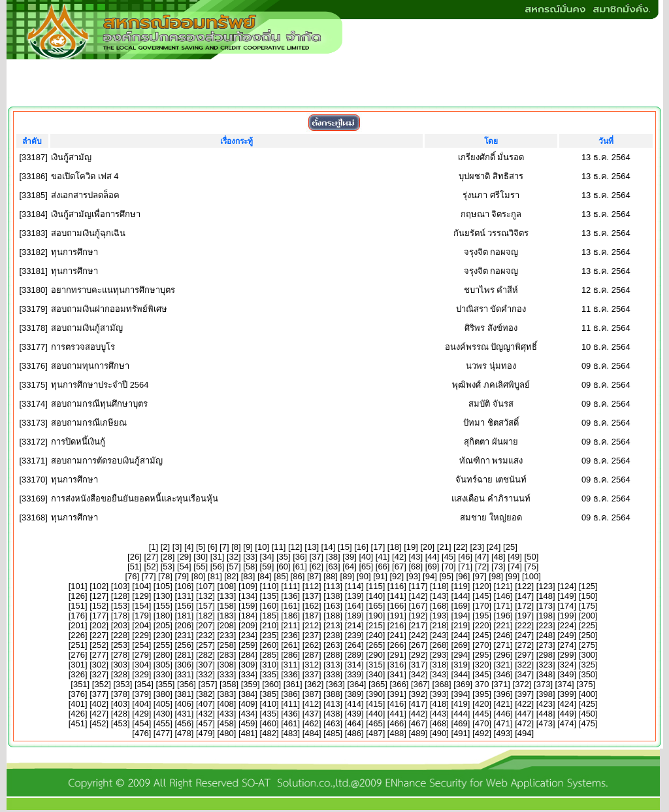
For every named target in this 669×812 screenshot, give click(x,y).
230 (163, 635)
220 (482, 625)
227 (99, 635)
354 (144, 684)
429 (142, 714)
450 (588, 714)
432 (206, 714)
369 (463, 684)
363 (335, 684)
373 (544, 684)
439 (354, 714)
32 (234, 557)
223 (546, 625)
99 (512, 576)
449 (567, 714)
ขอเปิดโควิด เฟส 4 (85, 176)
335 (269, 674)
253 (120, 645)
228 (120, 635)
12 (295, 547)
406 (184, 704)
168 (440, 606)
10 (262, 547)
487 (376, 733)
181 (184, 616)
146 (503, 596)
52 (151, 567)
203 (120, 625)
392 (418, 694)
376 (78, 694)
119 (461, 586)
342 (418, 674)
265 (376, 645)
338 (333, 674)
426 (78, 714)
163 (333, 606)
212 (312, 625)
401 (78, 704)
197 (525, 616)
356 (187, 684)
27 (151, 557)
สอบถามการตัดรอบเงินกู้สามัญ (107, 461)
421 (503, 704)
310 (269, 665)
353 (123, 684)
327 (99, 674)
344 (461, 674)
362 (314, 684)
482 (269, 733)
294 (461, 655)
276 (78, 655)
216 (397, 625)
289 (354, 655)
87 (314, 576)
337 (312, 674)
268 (440, 645)
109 (248, 586)
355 (165, 684)
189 (354, 616)
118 (440, 586)
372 (522, 684)
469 (461, 723)
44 (432, 557)
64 (350, 567)
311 (291, 665)
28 (167, 557)
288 (333, 655)
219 (461, 625)
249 (567, 635)
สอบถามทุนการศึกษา (90, 366)
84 (265, 576)
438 (333, 714)
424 (567, 704)
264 (354, 645)
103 (120, 586)
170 (482, 606)
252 (99, 645)
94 (430, 576)
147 (525, 596)
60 (284, 567)
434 (248, 714)
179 (142, 616)
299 (567, 655)
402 (99, 704)
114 (354, 586)
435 (269, 714)
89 (347, 576)
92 (397, 576)
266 (397, 645)
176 (78, 616)
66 (382, 567)
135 (269, 596)
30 (201, 557)
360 (272, 684)
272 (525, 645)
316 (397, 665)
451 (78, 723)
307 (206, 665)
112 (312, 586)
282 (206, 655)
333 (227, 674)
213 (333, 625)
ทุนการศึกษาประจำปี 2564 (100, 385)
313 (333, 665)
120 (482, 586)
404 (142, 704)
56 (217, 567)
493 (503, 733)
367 (421, 684)
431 (184, 714)
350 (588, 674)
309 (248, 665)
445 (482, 714)
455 (163, 723)
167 (418, 606)
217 (418, 625)
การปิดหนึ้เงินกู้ (78, 442)
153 (120, 606)
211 (291, 625)
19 (411, 547)
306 (184, 665)
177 (99, 616)
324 (567, 665)
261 (291, 645)
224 (567, 625)
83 (248, 576)
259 (248, 645)
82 (231, 576)
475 (588, 723)
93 (413, 576)
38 (333, 557)
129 (142, 596)
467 (418, 723)
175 (588, 606)
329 (142, 674)
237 (312, 635)
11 (278, 547)
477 (163, 733)
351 (80, 684)
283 (227, 655)
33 (250, 557)
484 (312, 733)
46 (465, 557)
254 (142, 645)
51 (135, 567)
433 (227, 714)
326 (78, 674)
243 (440, 635)
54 (184, 567)
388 (333, 694)
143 (440, 596)
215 (376, 625)
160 (269, 606)
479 (206, 733)
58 (250, 567)
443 (440, 714)
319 (461, 665)
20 (427, 547)
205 (163, 625)
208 (227, 625)
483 (291, 733)
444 (461, 714)
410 (269, 704)
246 (503, 635)
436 (291, 714)
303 (120, 665)
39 (350, 557)
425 (588, 704)
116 (397, 586)
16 (361, 547)
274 (567, 645)
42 (399, 557)
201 (78, 625)
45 (449, 557)
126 (78, 596)
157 (206, 606)
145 (482, 596)
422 (525, 704)
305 (163, 665)
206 (184, 625)
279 (142, 655)
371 (501, 684)
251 (78, 645)
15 (345, 547)
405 (163, 704)
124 (567, 586)
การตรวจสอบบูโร (83, 347)
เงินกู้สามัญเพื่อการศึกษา (96, 214)
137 (312, 596)
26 (135, 557)
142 (418, 596)
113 (333, 586)
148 (546, 596)
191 (397, 616)
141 (397, 596)
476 (142, 733)
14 (328, 547)
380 (163, 694)
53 (167, 567)
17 (378, 547)
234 (248, 635)
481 (248, 733)
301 (78, 665)
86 (297, 576)
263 (333, 645)
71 (465, 567)
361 (293, 684)
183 (227, 616)
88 (331, 576)
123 (546, 586)
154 (142, 606)
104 (142, 586)
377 (99, 694)
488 (397, 733)
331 (184, 674)
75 (531, 567)
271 (503, 645)
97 (480, 576)
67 (399, 567)
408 (227, 704)
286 (291, 655)
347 (525, 674)
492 (482, 733)
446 (503, 714)
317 (418, 665)
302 (99, 665)
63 (333, 567)
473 (546, 723)
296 (503, 655)
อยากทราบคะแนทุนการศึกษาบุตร (113, 290)
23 (477, 547)
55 (201, 567)
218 (440, 625)
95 (446, 576)
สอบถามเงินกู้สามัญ (87, 328)
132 (206, 596)
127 (99, 596)
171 (503, 606)
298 (546, 655)
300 (588, 655)
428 (120, 714)
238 (333, 635)
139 (354, 596)
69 (432, 567)
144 (461, 596)
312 (312, 665)
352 (101, 684)
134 (248, 596)
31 (217, 557)
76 (132, 576)
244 (461, 635)
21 (444, 547)
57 (234, 567)
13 (312, 547)
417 (418, 704)
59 (267, 567)
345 (482, 674)
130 (163, 596)
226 (78, 635)
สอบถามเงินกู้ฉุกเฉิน (88, 233)
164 (354, 606)
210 (269, 625)
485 (333, 733)
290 (376, 655)
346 (503, 674)
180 (163, 616)
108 (227, 586)
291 (397, 655)
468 (440, 723)
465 (376, 723)
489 (418, 733)
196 (503, 616)
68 (416, 567)
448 (546, 714)
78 (165, 576)
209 (248, 625)
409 (248, 704)
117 (418, 586)
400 (588, 694)
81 (215, 576)
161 (291, 606)
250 (588, 635)
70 (449, 567)
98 (496, 576)
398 (546, 694)
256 (184, 645)
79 (182, 576)
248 (546, 635)
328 (120, 674)
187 (312, 616)
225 (588, 625)
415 (376, 704)
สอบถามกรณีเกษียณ (89, 423)
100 (532, 576)
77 (148, 576)
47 (481, 557)
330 (163, 674)
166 (397, 606)
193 (440, 616)
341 (397, 674)
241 (397, 635)
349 (567, 674)
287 (312, 655)
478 (184, 733)
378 (120, 694)
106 (184, 586)
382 (206, 694)
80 (198, 576)
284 (248, 655)
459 (248, 723)
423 (546, 704)
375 (586, 684)
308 (227, 665)
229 (142, 635)
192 (418, 616)
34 (267, 557)
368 (442, 684)
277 (99, 655)
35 (284, 557)
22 (461, 547)
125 (588, 586)
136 (291, 596)
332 (206, 674)
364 (357, 684)
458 (227, 723)
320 (482, 665)
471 (503, 723)
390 (376, 694)
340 (376, 674)
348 (546, 674)
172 (525, 606)
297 (525, 655)
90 (363, 576)
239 (354, 635)
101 (78, 586)
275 (588, 645)
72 (481, 567)
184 (248, 616)
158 (227, 606)
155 (163, 606)
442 (418, 714)
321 (503, 665)
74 (515, 567)
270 (482, 645)
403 (120, 704)
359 (250, 684)
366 (399, 684)
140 (376, 596)
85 (281, 576)
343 (440, 674)
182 (206, 616)
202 (99, 625)
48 (498, 557)
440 (376, 714)
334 (248, 674)
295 (482, 655)
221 (503, 625)
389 (354, 694)
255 (163, 645)
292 (418, 655)
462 (312, 723)
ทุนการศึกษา (74, 252)
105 (163, 586)
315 (376, 665)
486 (354, 733)
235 (269, 635)
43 (416, 557)
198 (546, 616)
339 (354, 674)
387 (312, 694)
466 (397, 723)
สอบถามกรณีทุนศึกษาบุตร (99, 404)
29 (184, 557)
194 (461, 616)
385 (269, 694)
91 (380, 576)
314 (354, 665)
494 (525, 733)
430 (163, 714)
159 (248, 606)
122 (525, 586)
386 (291, 694)
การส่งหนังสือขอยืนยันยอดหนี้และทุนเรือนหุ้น (135, 499)
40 (366, 557)
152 (99, 606)
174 (567, 606)
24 (493, 547)
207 (206, 625)
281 (184, 655)
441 (397, 714)
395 (482, 694)
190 (376, 616)
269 (461, 645)
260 (269, 645)
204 (142, 625)
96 (463, 576)
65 (366, 567)
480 (227, 733)
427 (99, 714)
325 (588, 665)
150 (588, 596)
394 (461, 694)
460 (269, 723)
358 (229, 684)
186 (291, 616)
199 (567, 616)
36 (300, 557)
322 (525, 665)
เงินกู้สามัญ (71, 157)
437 (312, 714)
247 (525, 635)
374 (564, 684)
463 (333, 723)
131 (184, 596)
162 (312, 606)
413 (333, 704)
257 (206, 645)
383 (227, 694)
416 (397, 704)
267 (418, 645)
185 (269, 616)
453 (120, 723)
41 (382, 557)
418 (440, 704)
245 (482, 635)
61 (300, 567)
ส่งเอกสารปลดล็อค (85, 195)
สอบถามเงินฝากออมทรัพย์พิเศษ (109, 309)
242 (418, 635)
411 (291, 704)
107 (206, 586)
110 (269, 586)
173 (546, 606)
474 (567, 723)
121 (503, 586)
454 (142, 723)
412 (312, 704)
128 (120, 596)
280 (163, 655)
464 (354, 723)
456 (184, 723)
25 (510, 547)
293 (440, 655)
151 (78, 606)
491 (461, 733)
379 (142, 694)
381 (184, 694)
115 (376, 586)
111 (291, 586)
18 (394, 547)
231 (184, 635)
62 (316, 567)
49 (515, 557)
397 (525, 694)
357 (208, 684)
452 (99, 723)
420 (482, 704)
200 (588, 616)
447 (525, 714)
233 (227, 635)
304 (142, 665)
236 (291, 635)
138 (333, 596)
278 (120, 655)
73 (498, 567)
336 (291, 674)
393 (440, 694)
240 (376, 635)
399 (567, 694)
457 (206, 723)
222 (525, 625)
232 (206, 635)
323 (546, 665)
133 (227, 596)
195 (482, 616)
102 (99, 586)
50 (531, 557)
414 (354, 704)
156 (184, 606)
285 (269, 655)
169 (461, 606)
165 (376, 606)
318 (440, 665)
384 (248, 694)
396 (503, 694)
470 (482, 723)
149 (567, 596)
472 (525, 723)
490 (440, 733)
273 (546, 645)
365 (378, 684)
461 (291, 723)
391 (397, 694)
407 (206, 704)
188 (333, 616)
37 (316, 557)
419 (461, 704)
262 (312, 645)
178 (120, 616)
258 (227, 645)
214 (354, 625)
